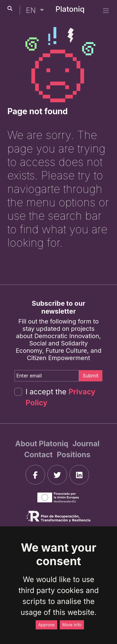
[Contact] (39, 455)
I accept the (60, 397)
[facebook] (35, 475)
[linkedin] (79, 475)
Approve (46, 625)
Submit (91, 376)
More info (72, 625)
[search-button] (10, 9)
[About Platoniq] (43, 444)
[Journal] (86, 444)
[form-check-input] (18, 392)
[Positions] (74, 455)
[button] (35, 10)
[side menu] (106, 11)
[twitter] (57, 475)
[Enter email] (47, 376)
